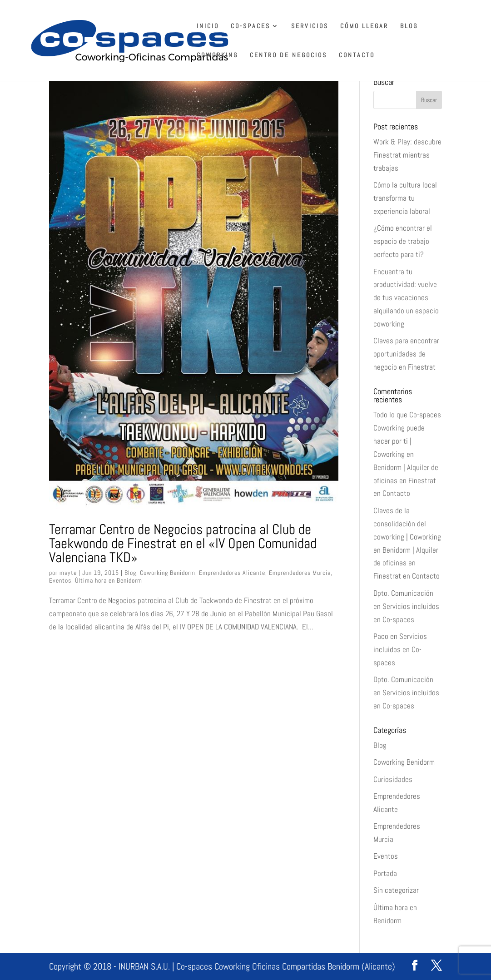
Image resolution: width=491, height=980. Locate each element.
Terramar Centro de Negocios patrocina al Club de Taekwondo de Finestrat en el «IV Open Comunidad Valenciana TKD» (183, 543)
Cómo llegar (364, 26)
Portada (385, 873)
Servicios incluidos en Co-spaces (400, 649)
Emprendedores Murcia (300, 573)
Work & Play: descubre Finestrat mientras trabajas (407, 155)
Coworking (217, 55)
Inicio (208, 26)
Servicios (310, 26)
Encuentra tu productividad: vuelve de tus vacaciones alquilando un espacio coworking (406, 298)
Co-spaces (250, 26)
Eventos (60, 580)
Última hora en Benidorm (109, 580)
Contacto (357, 55)
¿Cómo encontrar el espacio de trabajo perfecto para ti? (403, 241)
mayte (68, 573)
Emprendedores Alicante (232, 573)
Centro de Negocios (288, 55)
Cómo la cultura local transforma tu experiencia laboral (405, 198)
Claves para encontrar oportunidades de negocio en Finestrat (406, 354)
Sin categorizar (396, 890)
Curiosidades (393, 779)
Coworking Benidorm (168, 573)
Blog (409, 26)
